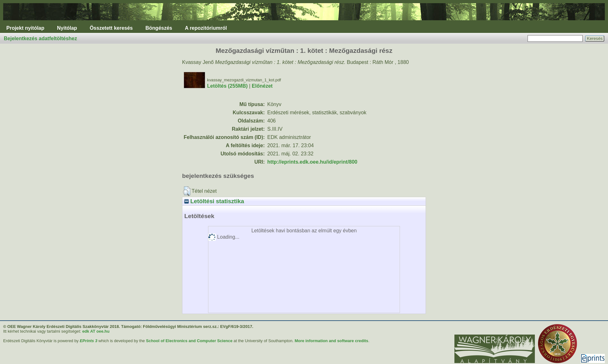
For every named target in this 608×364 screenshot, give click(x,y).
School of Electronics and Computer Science (189, 341)
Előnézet (262, 86)
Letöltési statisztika (214, 201)
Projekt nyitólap (25, 28)
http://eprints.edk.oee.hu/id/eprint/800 (312, 162)
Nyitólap (67, 28)
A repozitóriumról (206, 28)
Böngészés (159, 28)
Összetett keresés (111, 28)
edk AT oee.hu (96, 331)
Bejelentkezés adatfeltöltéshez (40, 38)
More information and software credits (331, 341)
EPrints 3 (89, 341)
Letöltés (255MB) (227, 86)
